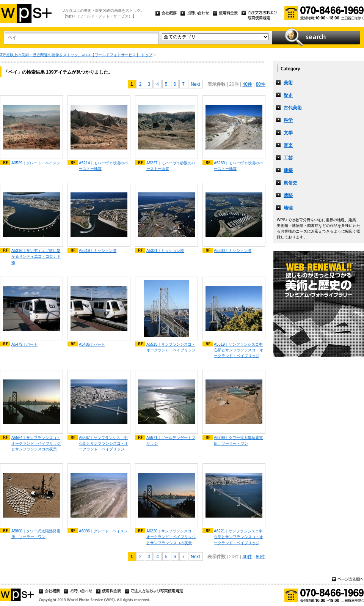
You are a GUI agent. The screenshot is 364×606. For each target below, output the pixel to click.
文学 (288, 133)
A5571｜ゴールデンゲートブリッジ (171, 441)
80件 (261, 84)
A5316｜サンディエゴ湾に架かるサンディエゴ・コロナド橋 (36, 256)
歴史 (288, 95)
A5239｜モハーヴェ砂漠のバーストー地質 (238, 166)
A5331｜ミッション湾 (165, 251)
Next (195, 84)
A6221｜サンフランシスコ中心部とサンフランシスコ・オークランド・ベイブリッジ (238, 537)
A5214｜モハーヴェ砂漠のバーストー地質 (103, 166)
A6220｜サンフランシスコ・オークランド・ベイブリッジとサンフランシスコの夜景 (171, 537)
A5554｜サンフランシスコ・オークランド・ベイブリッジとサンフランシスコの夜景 (36, 443)
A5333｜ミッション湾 (233, 251)
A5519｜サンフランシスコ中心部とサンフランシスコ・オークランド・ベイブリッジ (238, 350)
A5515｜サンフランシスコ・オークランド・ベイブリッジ (171, 347)
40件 (247, 84)
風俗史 (290, 183)
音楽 (288, 145)
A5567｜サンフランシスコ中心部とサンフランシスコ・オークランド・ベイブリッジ (104, 443)
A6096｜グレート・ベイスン (103, 531)
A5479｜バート (24, 344)
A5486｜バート (92, 344)
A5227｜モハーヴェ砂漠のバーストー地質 (171, 166)
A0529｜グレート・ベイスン (36, 163)
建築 (288, 170)
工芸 (288, 158)
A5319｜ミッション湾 (98, 251)
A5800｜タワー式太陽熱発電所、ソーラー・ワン (36, 534)
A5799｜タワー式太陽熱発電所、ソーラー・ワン (238, 441)
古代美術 (293, 108)
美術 (288, 83)
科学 (288, 120)
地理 (288, 208)
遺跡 (288, 195)
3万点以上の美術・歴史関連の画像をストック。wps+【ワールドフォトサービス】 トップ (76, 55)
